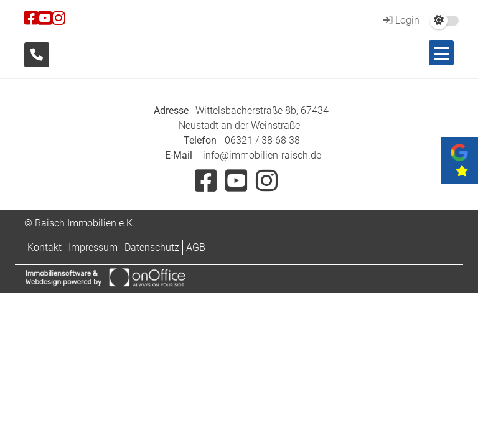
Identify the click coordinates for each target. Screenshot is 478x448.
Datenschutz (152, 247)
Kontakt (45, 247)
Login (400, 20)
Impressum (93, 247)
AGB (196, 247)
